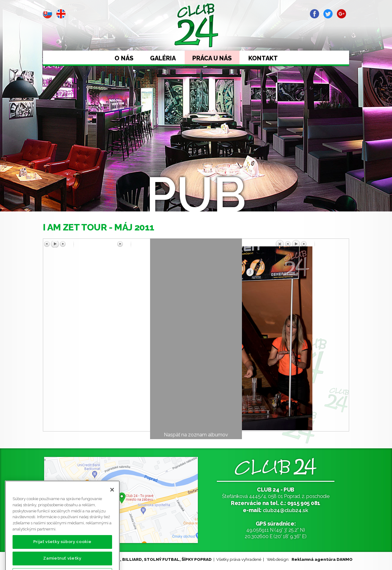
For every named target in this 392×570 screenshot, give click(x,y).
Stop (74, 82)
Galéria (163, 58)
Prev (48, 82)
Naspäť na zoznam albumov (196, 435)
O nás (124, 58)
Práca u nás (212, 58)
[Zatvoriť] (112, 504)
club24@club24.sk (286, 510)
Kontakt (263, 58)
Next (87, 82)
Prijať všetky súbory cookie (62, 556)
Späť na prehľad (311, 243)
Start (61, 82)
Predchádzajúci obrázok (81, 244)
